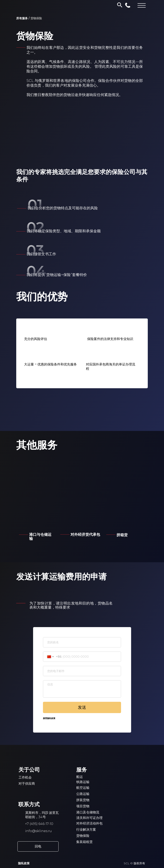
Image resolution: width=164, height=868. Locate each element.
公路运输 (83, 794)
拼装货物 (83, 800)
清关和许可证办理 (89, 818)
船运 (80, 777)
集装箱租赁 (84, 842)
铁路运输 (83, 782)
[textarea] (82, 689)
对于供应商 (27, 784)
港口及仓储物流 (88, 812)
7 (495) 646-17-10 (40, 824)
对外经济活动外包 (89, 823)
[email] (82, 671)
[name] (82, 642)
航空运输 (83, 788)
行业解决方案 (86, 830)
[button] (38, 846)
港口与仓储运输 (40, 537)
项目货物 (83, 806)
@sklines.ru (42, 831)
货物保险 (83, 836)
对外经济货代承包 (85, 535)
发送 (82, 707)
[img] (126, 511)
